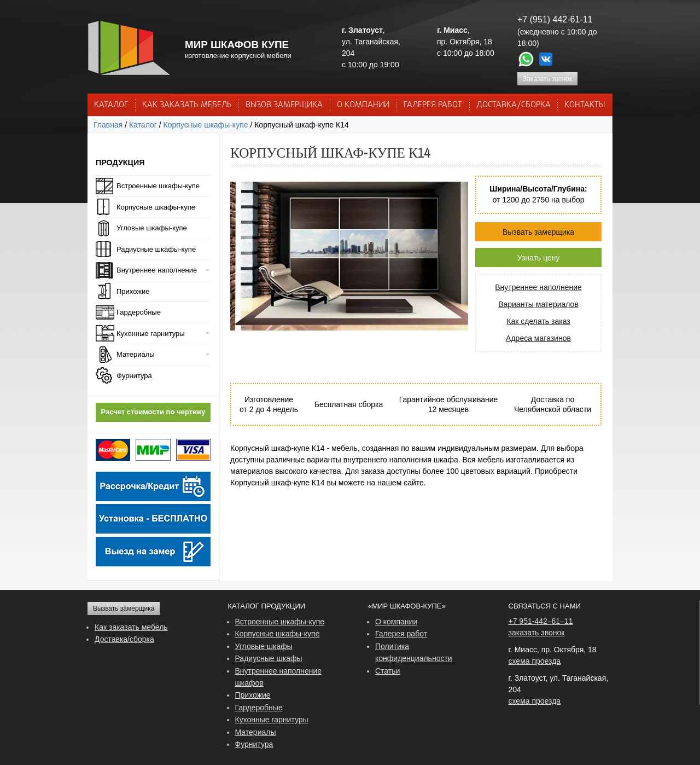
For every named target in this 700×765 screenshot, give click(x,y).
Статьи (387, 671)
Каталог (111, 105)
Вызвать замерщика (538, 232)
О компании (396, 622)
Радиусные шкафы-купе (156, 249)
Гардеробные (139, 312)
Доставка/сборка (124, 639)
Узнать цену (539, 258)
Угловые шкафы (264, 646)
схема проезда (535, 661)
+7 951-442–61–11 (541, 621)
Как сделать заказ (538, 321)
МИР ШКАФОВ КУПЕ (237, 45)
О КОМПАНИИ (363, 105)
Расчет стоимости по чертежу (153, 412)
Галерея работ (433, 105)
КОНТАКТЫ (585, 105)
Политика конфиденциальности (414, 652)
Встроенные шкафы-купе (158, 186)
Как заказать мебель (131, 627)
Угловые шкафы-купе (152, 228)
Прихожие (133, 291)
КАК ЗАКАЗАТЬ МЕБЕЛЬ (187, 105)
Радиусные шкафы (269, 658)
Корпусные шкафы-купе (206, 125)
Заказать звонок (547, 79)
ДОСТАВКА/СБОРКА (514, 105)
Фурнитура (134, 376)
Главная (108, 125)
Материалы (136, 354)
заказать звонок (537, 633)
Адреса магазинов (538, 338)
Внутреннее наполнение (538, 287)
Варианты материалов (538, 304)
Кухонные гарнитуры (151, 334)
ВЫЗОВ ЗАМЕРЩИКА (284, 105)
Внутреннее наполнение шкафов (279, 677)
